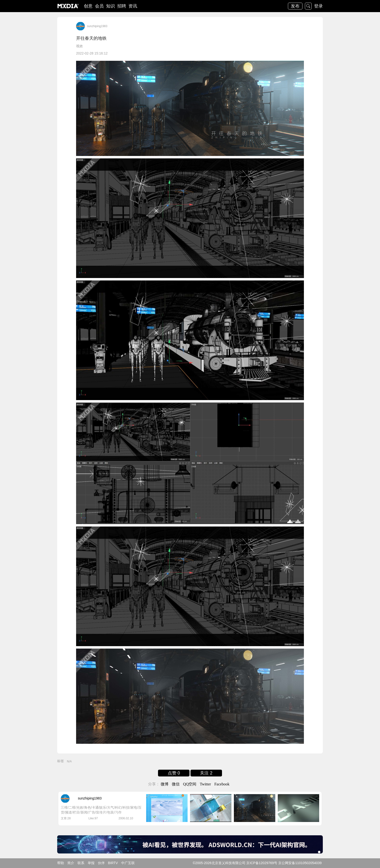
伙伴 (101, 863)
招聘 (122, 6)
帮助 (61, 863)
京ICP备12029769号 (262, 863)
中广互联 (128, 863)
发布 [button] (295, 6)
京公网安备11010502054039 (300, 863)
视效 (79, 46)
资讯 (133, 6)
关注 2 (206, 773)
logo (68, 6)
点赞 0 (174, 773)
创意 (88, 6)
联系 (81, 863)
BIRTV (113, 863)
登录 (318, 6)
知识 (111, 6)
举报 (91, 863)
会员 (99, 6)
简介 (71, 863)
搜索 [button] (308, 6)
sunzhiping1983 (97, 26)
